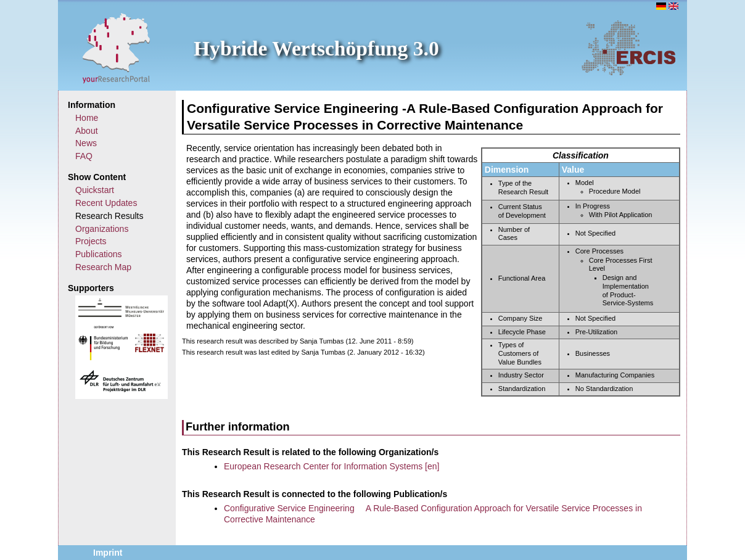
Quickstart (95, 190)
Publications (99, 254)
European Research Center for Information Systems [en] (331, 466)
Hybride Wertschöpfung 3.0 (316, 48)
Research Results (109, 216)
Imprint (108, 553)
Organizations (102, 229)
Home (87, 118)
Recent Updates (106, 203)
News (86, 143)
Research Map (103, 267)
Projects (91, 241)
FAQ (84, 156)
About (87, 131)
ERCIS (628, 47)
